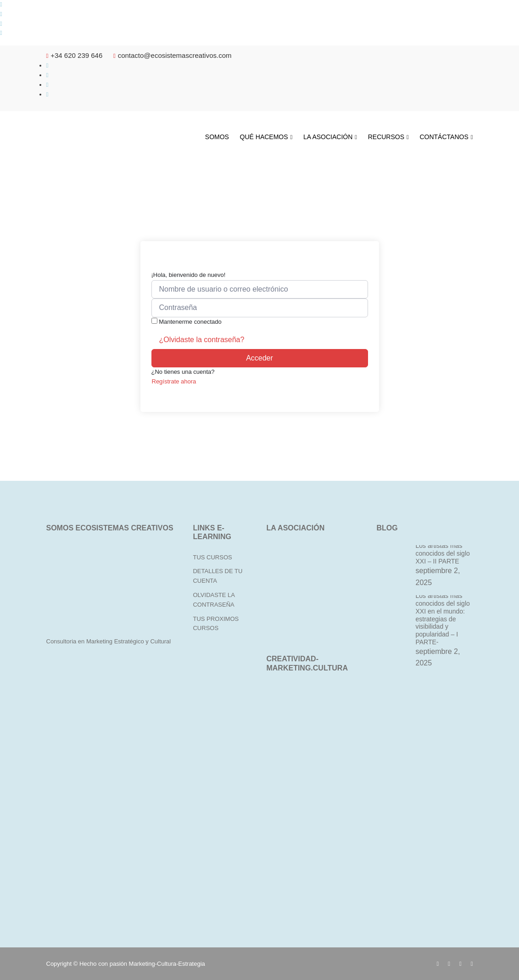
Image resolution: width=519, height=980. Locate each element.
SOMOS (217, 137)
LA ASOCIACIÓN (328, 137)
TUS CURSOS (212, 557)
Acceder (259, 358)
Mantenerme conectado (190, 322)
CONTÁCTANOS (444, 137)
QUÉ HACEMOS (264, 137)
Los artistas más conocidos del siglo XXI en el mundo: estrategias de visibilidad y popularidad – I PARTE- (442, 619)
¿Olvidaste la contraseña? (202, 340)
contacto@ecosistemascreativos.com (173, 55)
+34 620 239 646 (75, 55)
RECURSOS (386, 137)
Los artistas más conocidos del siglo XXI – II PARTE (442, 553)
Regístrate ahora (174, 381)
